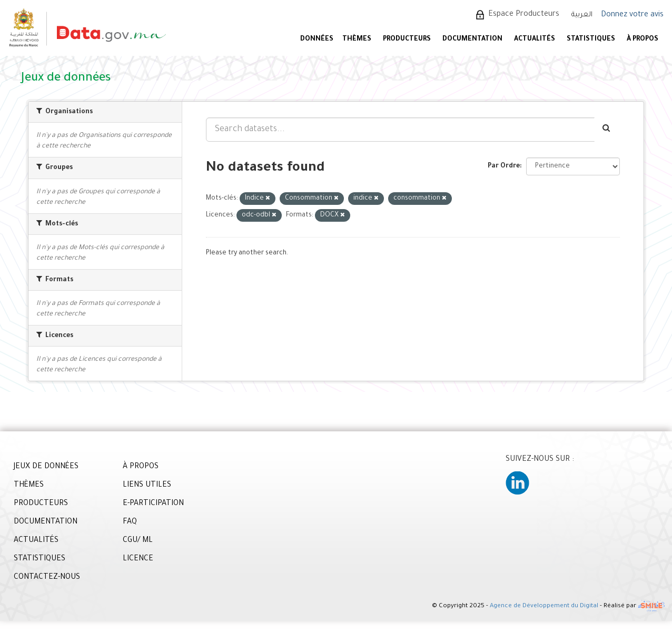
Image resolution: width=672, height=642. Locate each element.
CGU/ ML (138, 541)
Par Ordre (504, 166)
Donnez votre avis (632, 15)
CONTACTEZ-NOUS (47, 578)
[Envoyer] (607, 130)
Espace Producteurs (524, 15)
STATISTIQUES (591, 39)
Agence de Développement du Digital (544, 607)
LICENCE (138, 559)
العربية (582, 15)
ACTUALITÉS (535, 39)
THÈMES (29, 486)
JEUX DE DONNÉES (46, 467)
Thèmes (357, 39)
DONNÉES (317, 39)
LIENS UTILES (147, 486)
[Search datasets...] (400, 130)
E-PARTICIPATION (153, 504)
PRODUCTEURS (407, 39)
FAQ (130, 522)
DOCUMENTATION (472, 39)
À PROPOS (643, 39)
